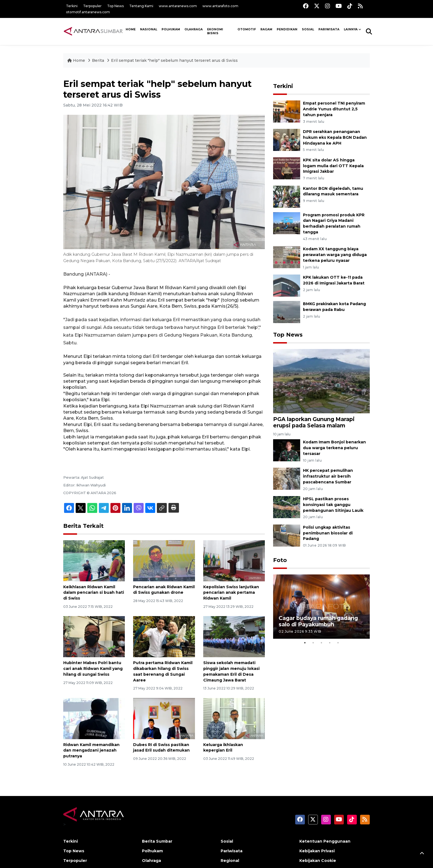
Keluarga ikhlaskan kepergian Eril (223, 748)
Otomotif (247, 29)
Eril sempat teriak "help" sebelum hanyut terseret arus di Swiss (174, 60)
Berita (99, 60)
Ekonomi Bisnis (215, 31)
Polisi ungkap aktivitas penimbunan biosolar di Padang (328, 533)
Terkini (72, 6)
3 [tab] (321, 643)
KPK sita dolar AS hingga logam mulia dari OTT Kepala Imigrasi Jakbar (333, 166)
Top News (115, 6)
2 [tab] (313, 643)
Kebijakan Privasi (317, 851)
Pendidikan (287, 29)
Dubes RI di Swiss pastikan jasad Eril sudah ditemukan (161, 748)
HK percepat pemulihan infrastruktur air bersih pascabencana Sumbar (328, 476)
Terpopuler (92, 6)
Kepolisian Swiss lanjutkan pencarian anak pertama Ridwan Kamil (231, 593)
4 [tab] (330, 643)
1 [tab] (305, 643)
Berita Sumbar (157, 841)
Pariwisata (232, 851)
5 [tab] (338, 643)
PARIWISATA (329, 29)
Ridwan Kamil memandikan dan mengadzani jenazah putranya (91, 750)
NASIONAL (149, 29)
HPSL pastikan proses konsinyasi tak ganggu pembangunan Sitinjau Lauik (333, 505)
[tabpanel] (321, 607)
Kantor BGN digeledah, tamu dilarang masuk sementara (333, 191)
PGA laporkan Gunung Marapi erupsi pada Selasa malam (314, 422)
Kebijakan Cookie (318, 861)
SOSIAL (308, 29)
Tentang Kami (141, 6)
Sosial (227, 841)
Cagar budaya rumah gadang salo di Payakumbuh (318, 621)
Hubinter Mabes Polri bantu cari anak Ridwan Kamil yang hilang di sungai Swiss (93, 669)
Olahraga (194, 29)
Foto (280, 560)
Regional (230, 861)
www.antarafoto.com (220, 6)
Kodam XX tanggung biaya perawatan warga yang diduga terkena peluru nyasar (335, 255)
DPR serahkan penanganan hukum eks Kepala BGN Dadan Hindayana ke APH (335, 137)
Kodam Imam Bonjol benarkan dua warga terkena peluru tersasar (334, 448)
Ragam (266, 29)
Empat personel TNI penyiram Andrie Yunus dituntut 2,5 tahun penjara (334, 109)
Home (77, 60)
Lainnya (351, 29)
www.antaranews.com (178, 6)
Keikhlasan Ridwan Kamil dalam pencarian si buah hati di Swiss (94, 593)
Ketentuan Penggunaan (325, 841)
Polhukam (171, 29)
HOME (131, 29)
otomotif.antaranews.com (88, 12)
